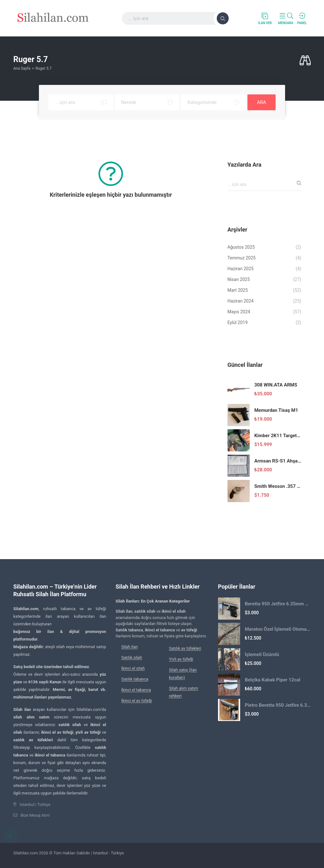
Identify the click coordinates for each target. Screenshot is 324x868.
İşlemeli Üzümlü (262, 654)
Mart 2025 (238, 290)
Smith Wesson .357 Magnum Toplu (278, 486)
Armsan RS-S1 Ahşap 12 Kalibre (278, 461)
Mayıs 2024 (239, 312)
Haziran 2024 (241, 301)
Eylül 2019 (238, 322)
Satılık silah (132, 657)
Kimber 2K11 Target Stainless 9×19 (278, 436)
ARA (262, 102)
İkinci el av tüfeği (137, 701)
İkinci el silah (133, 668)
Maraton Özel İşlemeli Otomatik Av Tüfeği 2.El (278, 629)
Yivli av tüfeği (181, 659)
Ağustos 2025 (241, 247)
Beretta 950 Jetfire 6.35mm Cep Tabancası (278, 604)
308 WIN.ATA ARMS (276, 385)
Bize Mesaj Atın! (35, 815)
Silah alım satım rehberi (184, 692)
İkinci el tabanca (136, 690)
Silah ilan (129, 647)
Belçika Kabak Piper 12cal (273, 680)
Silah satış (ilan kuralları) (183, 674)
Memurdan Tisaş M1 (276, 410)
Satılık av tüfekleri (185, 648)
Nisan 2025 (239, 279)
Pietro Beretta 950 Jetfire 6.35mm (278, 705)
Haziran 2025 (241, 269)
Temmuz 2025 (242, 258)
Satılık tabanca (135, 679)
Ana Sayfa (22, 68)
